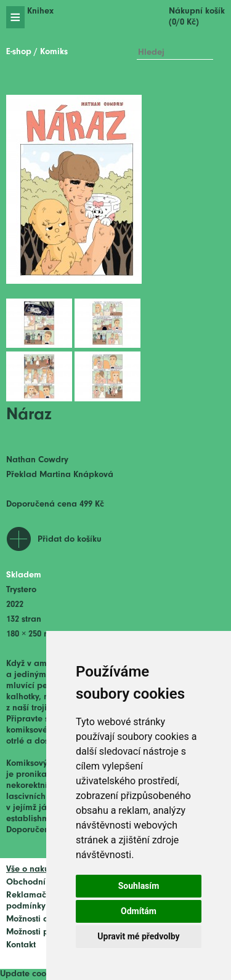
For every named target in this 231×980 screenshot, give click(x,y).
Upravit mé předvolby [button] (138, 936)
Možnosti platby (38, 932)
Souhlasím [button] (139, 886)
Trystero (21, 590)
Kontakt (21, 945)
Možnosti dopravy (41, 919)
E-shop (19, 52)
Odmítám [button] (139, 911)
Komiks (54, 52)
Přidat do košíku (70, 540)
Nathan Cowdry (37, 460)
